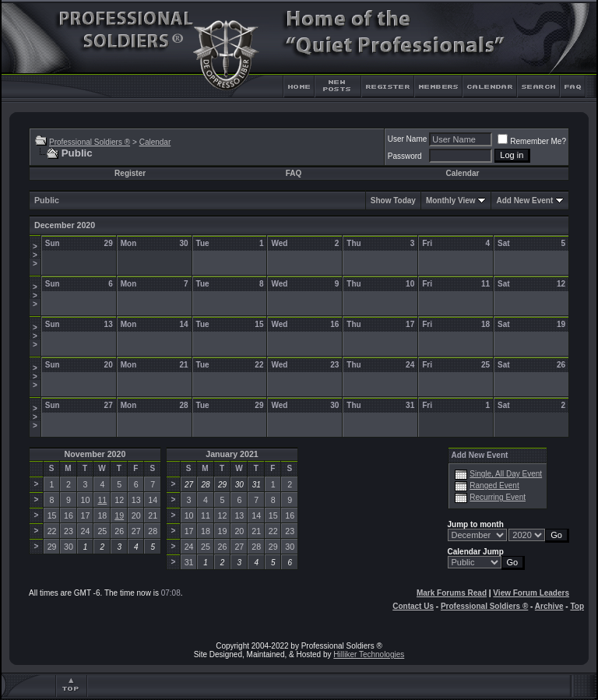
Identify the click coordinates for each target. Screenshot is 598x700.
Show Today (393, 201)
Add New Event (524, 201)
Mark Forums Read (452, 593)
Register (130, 173)
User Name (408, 139)
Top (577, 606)
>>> (35, 255)
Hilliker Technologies (369, 654)
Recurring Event (498, 497)
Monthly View (451, 201)
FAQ (294, 173)
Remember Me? (532, 141)
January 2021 (232, 454)
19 (119, 515)
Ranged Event (494, 485)
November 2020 (95, 454)
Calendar (155, 142)
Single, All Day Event (506, 474)
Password (405, 156)
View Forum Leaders (531, 593)
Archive (549, 606)
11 (102, 500)
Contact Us (413, 606)
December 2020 (65, 225)
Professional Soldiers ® (90, 142)
